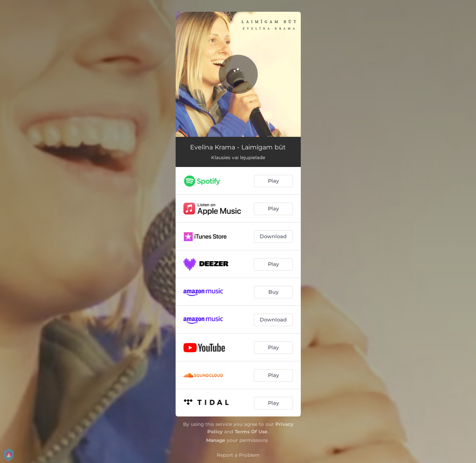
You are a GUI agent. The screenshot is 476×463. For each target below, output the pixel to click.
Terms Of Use (251, 432)
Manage (216, 440)
